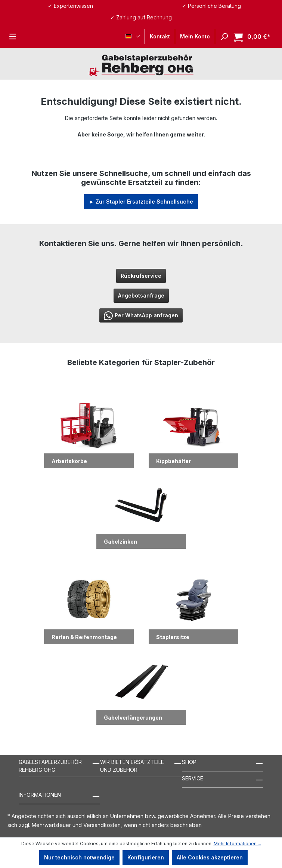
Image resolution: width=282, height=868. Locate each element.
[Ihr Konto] (195, 37)
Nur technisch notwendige (79, 857)
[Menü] (13, 37)
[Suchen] (222, 37)
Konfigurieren (146, 857)
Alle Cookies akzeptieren (210, 857)
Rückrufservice (141, 276)
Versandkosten (102, 825)
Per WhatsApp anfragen (141, 316)
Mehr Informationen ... (237, 844)
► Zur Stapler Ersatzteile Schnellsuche (141, 202)
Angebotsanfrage (141, 295)
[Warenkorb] (250, 37)
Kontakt (160, 36)
